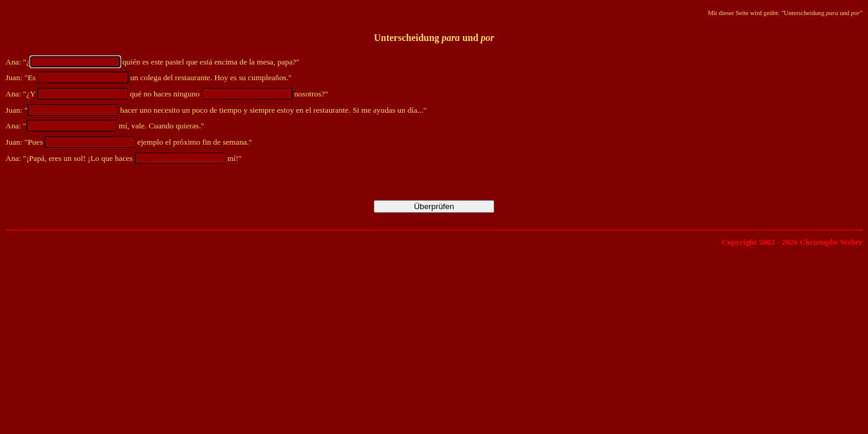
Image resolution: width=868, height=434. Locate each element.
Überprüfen (434, 206)
